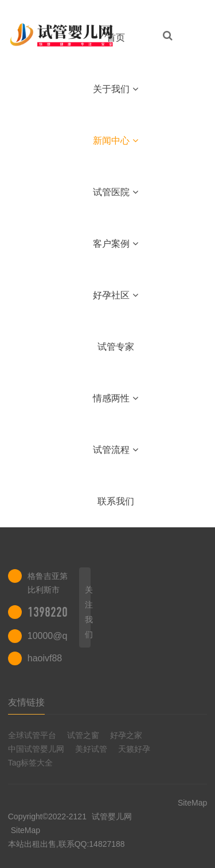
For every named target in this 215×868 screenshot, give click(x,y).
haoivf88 (45, 658)
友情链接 (26, 702)
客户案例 (116, 244)
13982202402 (59, 612)
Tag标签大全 (31, 763)
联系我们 (116, 501)
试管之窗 (83, 735)
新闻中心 (116, 141)
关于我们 (116, 89)
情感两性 (116, 398)
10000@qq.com (60, 636)
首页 (116, 38)
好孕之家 (126, 735)
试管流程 (116, 450)
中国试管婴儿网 (36, 749)
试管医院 (116, 192)
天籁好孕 (134, 749)
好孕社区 (116, 295)
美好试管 (91, 749)
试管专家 (116, 347)
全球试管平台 (32, 735)
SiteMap (26, 830)
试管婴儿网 (111, 816)
